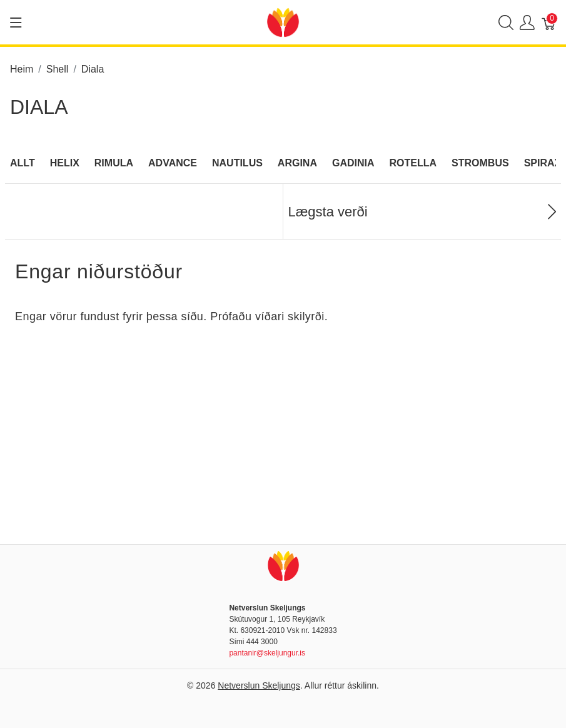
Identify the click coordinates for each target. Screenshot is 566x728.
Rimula (114, 163)
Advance (173, 163)
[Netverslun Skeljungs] (283, 22)
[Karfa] (549, 22)
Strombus (480, 163)
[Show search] (506, 22)
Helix (65, 163)
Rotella (413, 163)
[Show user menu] (527, 22)
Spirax (543, 163)
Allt (23, 163)
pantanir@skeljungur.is (267, 653)
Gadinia (353, 163)
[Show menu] (16, 23)
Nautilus (237, 163)
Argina (297, 163)
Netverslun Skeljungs (259, 685)
